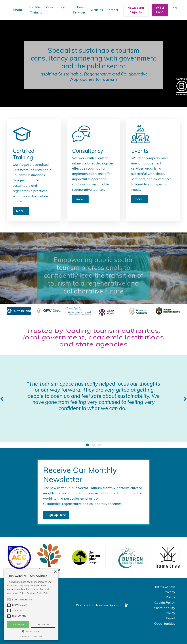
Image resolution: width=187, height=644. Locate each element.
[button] (9, 600)
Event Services (79, 10)
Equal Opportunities (165, 621)
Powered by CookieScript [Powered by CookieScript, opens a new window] (31, 637)
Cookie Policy (165, 603)
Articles (97, 10)
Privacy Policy (169, 595)
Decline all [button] (43, 624)
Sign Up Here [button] (56, 515)
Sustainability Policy (165, 610)
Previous (2, 399)
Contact (112, 10)
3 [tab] (99, 445)
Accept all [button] (18, 624)
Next (185, 399)
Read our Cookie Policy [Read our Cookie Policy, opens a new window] (38, 593)
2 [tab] (93, 445)
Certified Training (36, 10)
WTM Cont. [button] (160, 10)
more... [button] (21, 211)
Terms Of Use (165, 587)
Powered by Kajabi (168, 635)
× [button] (55, 572)
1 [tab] (88, 445)
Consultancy (56, 7)
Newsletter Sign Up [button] (136, 10)
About (17, 10)
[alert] (31, 605)
